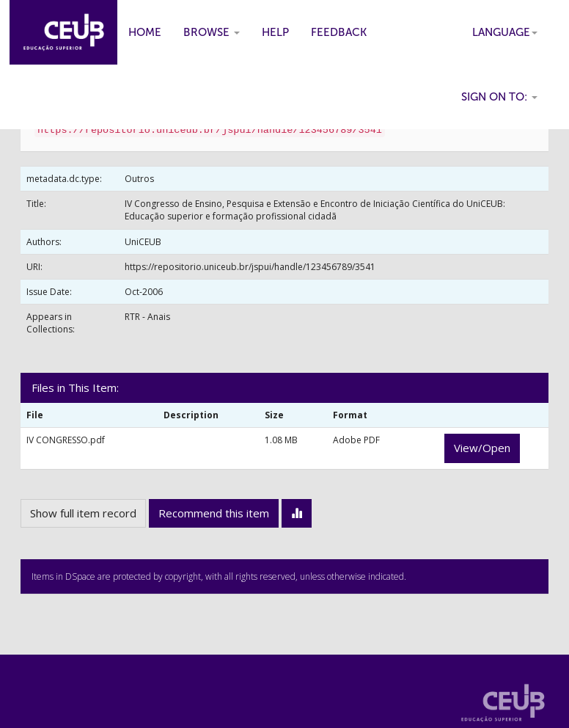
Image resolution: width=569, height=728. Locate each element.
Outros (139, 179)
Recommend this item (214, 513)
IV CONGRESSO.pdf (66, 440)
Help (275, 32)
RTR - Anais (147, 317)
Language (505, 32)
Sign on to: (499, 97)
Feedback (339, 32)
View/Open (482, 448)
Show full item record (83, 513)
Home (145, 32)
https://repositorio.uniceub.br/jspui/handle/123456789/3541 (250, 267)
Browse (212, 32)
